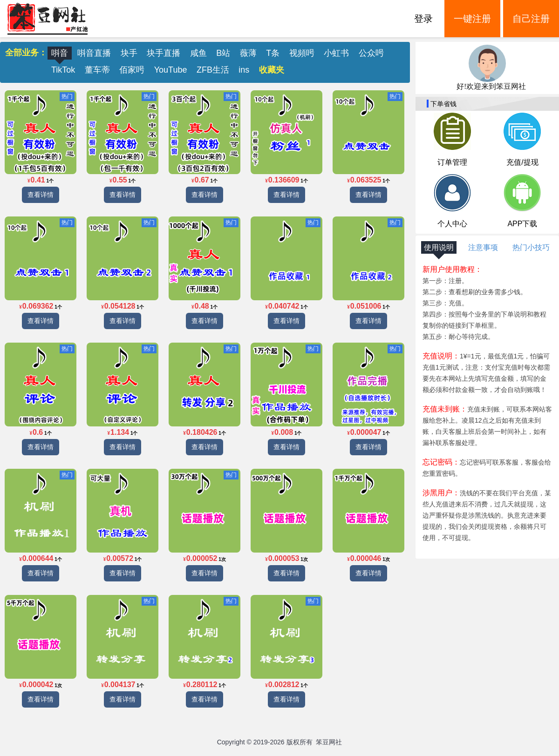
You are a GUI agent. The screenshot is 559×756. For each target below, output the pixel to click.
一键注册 (472, 19)
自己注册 (531, 19)
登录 (423, 19)
